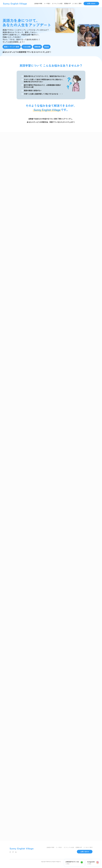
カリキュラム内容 (57, 3)
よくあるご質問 (77, 3)
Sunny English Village (15, 3)
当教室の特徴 (38, 3)
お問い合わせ (91, 3)
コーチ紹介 (47, 3)
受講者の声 (67, 3)
